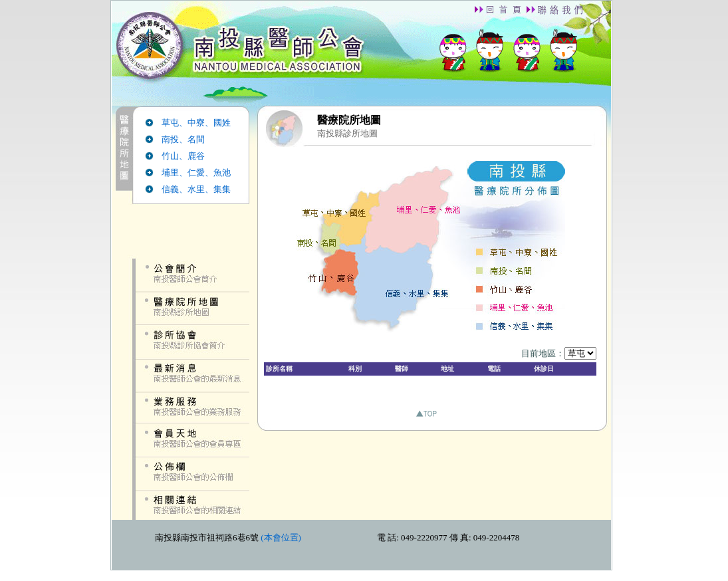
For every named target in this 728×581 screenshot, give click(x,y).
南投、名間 (183, 139)
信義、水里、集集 (196, 189)
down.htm (361, 545)
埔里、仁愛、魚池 (196, 173)
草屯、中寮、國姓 (196, 123)
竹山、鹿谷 (183, 156)
